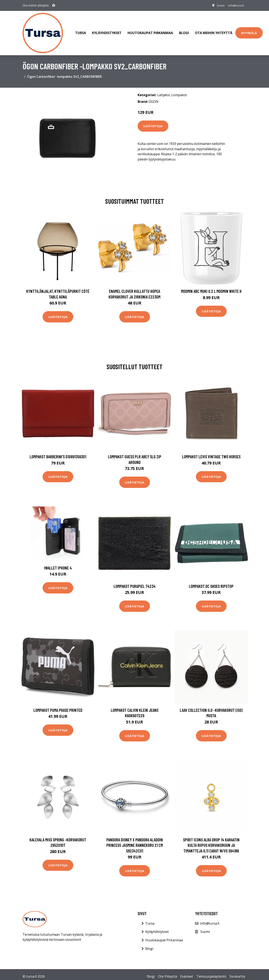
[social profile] (54, 5)
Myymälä (249, 31)
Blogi (184, 31)
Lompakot (179, 91)
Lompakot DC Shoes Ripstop (211, 582)
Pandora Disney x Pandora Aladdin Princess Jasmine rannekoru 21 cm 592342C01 (135, 841)
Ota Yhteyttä (167, 973)
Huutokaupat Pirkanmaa (150, 31)
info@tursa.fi (235, 5)
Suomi (219, 5)
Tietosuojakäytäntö (211, 973)
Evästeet (187, 973)
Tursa (81, 31)
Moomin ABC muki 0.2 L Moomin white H (211, 287)
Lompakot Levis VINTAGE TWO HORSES (211, 453)
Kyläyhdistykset (107, 31)
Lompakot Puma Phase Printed (58, 706)
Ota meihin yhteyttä (214, 31)
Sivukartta (237, 973)
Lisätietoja (153, 122)
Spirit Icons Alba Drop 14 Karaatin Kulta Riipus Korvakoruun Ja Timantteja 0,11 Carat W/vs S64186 (211, 841)
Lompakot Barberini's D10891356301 (58, 453)
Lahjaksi (163, 91)
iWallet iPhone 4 (58, 564)
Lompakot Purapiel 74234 (135, 582)
